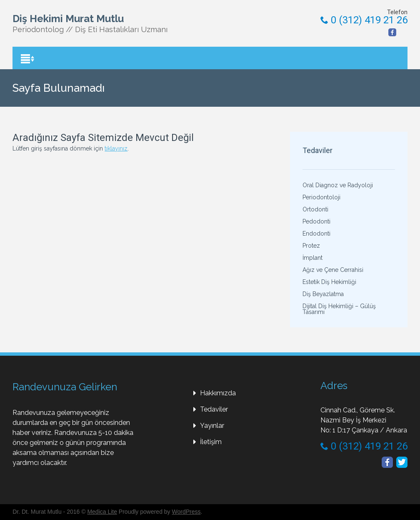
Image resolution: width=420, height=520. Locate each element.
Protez (311, 246)
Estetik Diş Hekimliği (329, 282)
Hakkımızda (218, 393)
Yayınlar (212, 426)
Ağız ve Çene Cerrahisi (333, 270)
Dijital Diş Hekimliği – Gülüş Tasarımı (339, 309)
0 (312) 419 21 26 (364, 20)
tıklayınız (116, 148)
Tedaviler (214, 409)
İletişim (211, 442)
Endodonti (316, 234)
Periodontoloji (321, 197)
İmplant (312, 258)
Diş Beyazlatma (323, 294)
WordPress (186, 512)
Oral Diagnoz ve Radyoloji (338, 185)
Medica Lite (102, 512)
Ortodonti (315, 209)
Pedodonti (316, 221)
